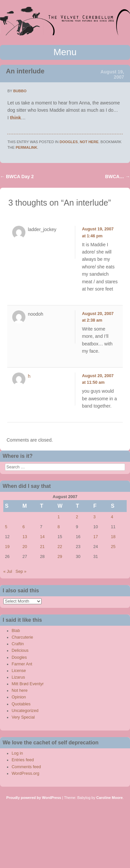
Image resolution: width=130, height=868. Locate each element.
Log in (17, 753)
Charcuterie (22, 637)
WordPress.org (25, 773)
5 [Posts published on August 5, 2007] (6, 527)
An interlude (25, 71)
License (19, 671)
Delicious (20, 651)
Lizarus (18, 677)
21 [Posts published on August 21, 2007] (42, 547)
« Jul (8, 572)
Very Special (23, 717)
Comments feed (26, 767)
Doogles (69, 142)
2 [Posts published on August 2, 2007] (77, 517)
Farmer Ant (22, 664)
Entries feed (23, 760)
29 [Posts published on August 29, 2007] (60, 557)
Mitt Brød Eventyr (28, 684)
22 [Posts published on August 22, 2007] (60, 547)
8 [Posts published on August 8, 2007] (59, 527)
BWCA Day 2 (17, 177)
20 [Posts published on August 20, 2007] (25, 547)
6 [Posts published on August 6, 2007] (24, 527)
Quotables (21, 704)
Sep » (21, 572)
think (15, 118)
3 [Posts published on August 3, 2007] (95, 517)
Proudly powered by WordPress (34, 798)
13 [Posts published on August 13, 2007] (25, 537)
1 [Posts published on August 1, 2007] (59, 517)
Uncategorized (25, 711)
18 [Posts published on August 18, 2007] (113, 537)
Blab (16, 631)
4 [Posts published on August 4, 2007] (112, 517)
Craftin (18, 644)
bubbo (20, 91)
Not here (89, 142)
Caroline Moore (110, 798)
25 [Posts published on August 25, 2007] (113, 547)
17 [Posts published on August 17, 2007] (96, 537)
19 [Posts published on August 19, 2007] (7, 547)
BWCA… (118, 177)
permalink (26, 147)
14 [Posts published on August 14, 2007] (42, 537)
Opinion (19, 697)
